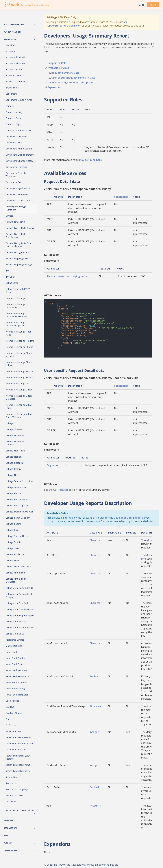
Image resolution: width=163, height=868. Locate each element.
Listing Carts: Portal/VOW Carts (18, 290)
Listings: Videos (13, 560)
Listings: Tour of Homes (17, 536)
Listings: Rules (12, 530)
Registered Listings (15, 640)
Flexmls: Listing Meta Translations (16, 236)
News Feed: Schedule (16, 682)
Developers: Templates (17, 194)
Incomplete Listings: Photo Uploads (19, 364)
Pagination (53, 464)
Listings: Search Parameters (19, 481)
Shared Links (12, 777)
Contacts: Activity (14, 112)
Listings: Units (12, 548)
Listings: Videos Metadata (18, 567)
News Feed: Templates (17, 695)
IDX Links (10, 277)
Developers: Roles (14, 182)
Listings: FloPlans (14, 457)
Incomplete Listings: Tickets (19, 377)
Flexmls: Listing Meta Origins (20, 228)
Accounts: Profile (14, 69)
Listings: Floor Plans (15, 451)
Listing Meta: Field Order (18, 603)
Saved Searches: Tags (16, 750)
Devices (9, 216)
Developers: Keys (14, 143)
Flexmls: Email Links (15, 222)
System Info (11, 783)
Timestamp (96, 705)
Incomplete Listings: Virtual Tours (19, 406)
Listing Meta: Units (15, 634)
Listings (9, 423)
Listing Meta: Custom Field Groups (19, 596)
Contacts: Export (14, 118)
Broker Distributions (15, 82)
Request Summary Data (65, 73)
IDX (7, 271)
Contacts (10, 106)
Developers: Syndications (18, 188)
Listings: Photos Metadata (19, 499)
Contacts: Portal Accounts (18, 130)
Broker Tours (12, 88)
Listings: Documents (16, 435)
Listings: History (13, 469)
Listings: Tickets (13, 542)
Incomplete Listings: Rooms (19, 371)
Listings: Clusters (14, 429)
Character (96, 539)
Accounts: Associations (17, 57)
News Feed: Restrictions (17, 676)
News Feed (11, 652)
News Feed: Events (15, 664)
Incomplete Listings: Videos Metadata (19, 397)
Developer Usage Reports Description (70, 83)
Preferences (11, 725)
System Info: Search (15, 795)
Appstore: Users (13, 75)
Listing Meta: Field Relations (19, 609)
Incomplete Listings (15, 298)
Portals (9, 719)
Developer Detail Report (128, 517)
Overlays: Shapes (14, 713)
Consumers (11, 94)
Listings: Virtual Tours (16, 573)
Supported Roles (58, 63)
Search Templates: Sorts (18, 771)
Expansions (54, 87)
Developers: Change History (19, 161)
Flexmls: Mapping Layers (18, 258)
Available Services (58, 68)
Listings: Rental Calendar (18, 518)
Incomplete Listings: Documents (15, 306)
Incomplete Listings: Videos (19, 390)
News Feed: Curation (16, 658)
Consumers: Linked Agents (19, 100)
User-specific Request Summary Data (73, 78)
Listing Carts (12, 283)
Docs (141, 5)
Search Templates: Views (18, 765)
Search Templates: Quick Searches (18, 757)
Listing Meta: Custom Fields (19, 588)
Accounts (10, 51)
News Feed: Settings (16, 689)
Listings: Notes (13, 475)
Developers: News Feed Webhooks (17, 175)
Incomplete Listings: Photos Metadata (19, 355)
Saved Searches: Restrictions (20, 743)
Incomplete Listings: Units (18, 384)
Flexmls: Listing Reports (17, 252)
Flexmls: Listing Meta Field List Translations (19, 245)
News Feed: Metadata (16, 670)
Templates (11, 801)
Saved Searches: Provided (18, 737)
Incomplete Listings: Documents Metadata (16, 315)
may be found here (91, 160)
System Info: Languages (17, 789)
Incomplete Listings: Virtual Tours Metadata (19, 416)
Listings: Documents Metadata (16, 443)
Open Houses (12, 701)
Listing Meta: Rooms (16, 621)
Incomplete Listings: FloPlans (20, 341)
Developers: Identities (16, 136)
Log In (153, 5)
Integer (94, 730)
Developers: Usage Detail (18, 200)
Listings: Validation (15, 554)
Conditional (121, 196)
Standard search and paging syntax (68, 276)
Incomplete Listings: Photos (19, 347)
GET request (61, 489)
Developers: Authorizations (19, 149)
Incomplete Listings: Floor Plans (18, 333)
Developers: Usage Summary (16, 208)
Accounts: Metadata (15, 63)
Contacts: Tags (13, 124)
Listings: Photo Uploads (17, 506)
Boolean (94, 675)
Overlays (10, 707)
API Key (151, 539)
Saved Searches (13, 731)
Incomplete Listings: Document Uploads (15, 324)
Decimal (94, 786)
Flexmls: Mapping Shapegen (19, 265)
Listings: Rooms (13, 524)
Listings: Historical (14, 463)
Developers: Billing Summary (20, 155)
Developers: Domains (16, 167)
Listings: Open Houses (17, 487)
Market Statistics (14, 646)
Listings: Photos (13, 493)
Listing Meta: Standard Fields (20, 628)
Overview (10, 45)
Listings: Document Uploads (19, 512)
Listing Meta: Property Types (20, 615)
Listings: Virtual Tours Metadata (16, 580)
